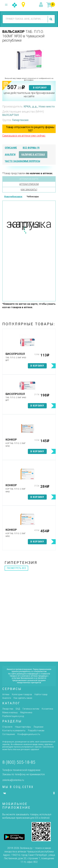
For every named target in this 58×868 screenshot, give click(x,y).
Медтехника (26, 712)
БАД (18, 709)
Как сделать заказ (23, 698)
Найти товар (41, 694)
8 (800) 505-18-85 (19, 762)
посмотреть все (16, 568)
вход (41, 5)
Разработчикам (36, 731)
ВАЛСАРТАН (11, 115)
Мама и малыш (10, 712)
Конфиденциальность (29, 734)
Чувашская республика (24, 5)
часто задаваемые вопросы (22, 161)
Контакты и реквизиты (14, 731)
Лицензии (38, 727)
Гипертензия (20, 120)
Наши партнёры (23, 727)
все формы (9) (31, 148)
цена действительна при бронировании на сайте (29, 95)
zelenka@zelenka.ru (13, 780)
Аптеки (6, 694)
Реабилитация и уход (13, 716)
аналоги (10, 155)
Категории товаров (22, 694)
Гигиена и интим (31, 709)
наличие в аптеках (33, 155)
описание (11, 148)
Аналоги (7, 698)
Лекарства (8, 709)
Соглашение (9, 734)
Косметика (47, 709)
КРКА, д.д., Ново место (39, 106)
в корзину (40, 88)
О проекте (7, 727)
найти (51, 19)
